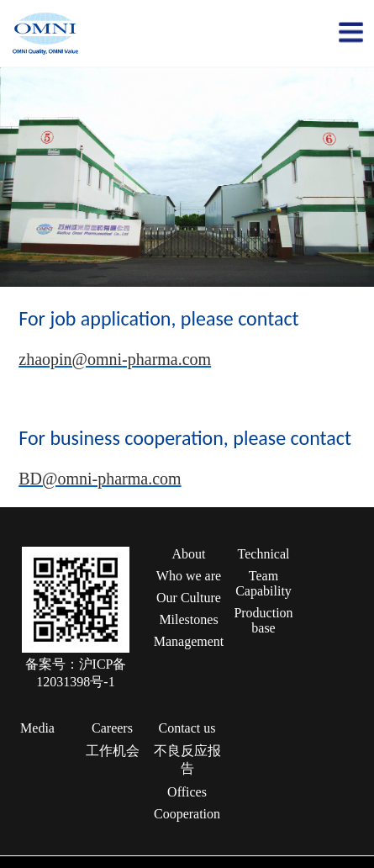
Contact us (187, 728)
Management (189, 641)
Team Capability (263, 583)
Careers (112, 728)
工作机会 (113, 751)
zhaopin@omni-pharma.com (115, 359)
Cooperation (187, 814)
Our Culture (189, 598)
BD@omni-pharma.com (100, 479)
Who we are (189, 576)
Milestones (188, 619)
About (189, 554)
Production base (263, 620)
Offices (187, 792)
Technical (264, 554)
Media (37, 728)
